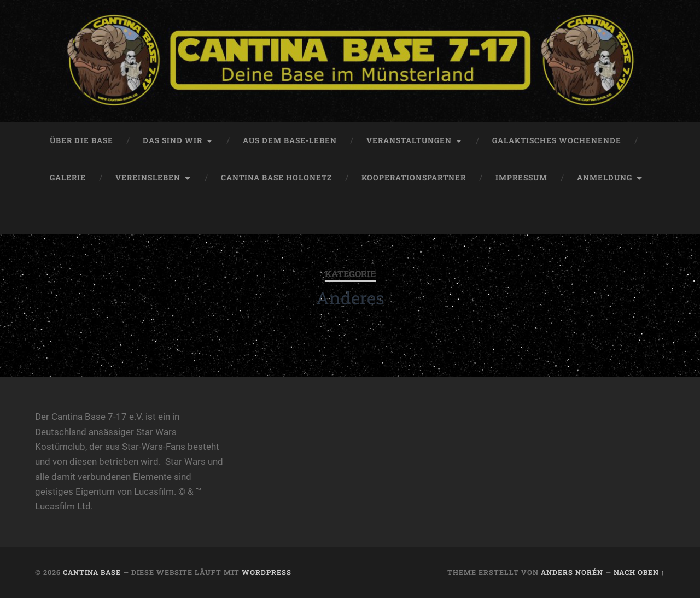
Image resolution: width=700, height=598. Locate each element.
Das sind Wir (173, 140)
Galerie (68, 178)
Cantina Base (92, 572)
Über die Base (81, 140)
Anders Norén (572, 572)
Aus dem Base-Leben (290, 140)
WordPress (267, 572)
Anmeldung (605, 178)
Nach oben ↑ (639, 572)
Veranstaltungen (409, 140)
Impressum (521, 178)
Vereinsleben (148, 178)
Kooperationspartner (414, 178)
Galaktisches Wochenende (557, 140)
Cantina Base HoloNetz (276, 178)
